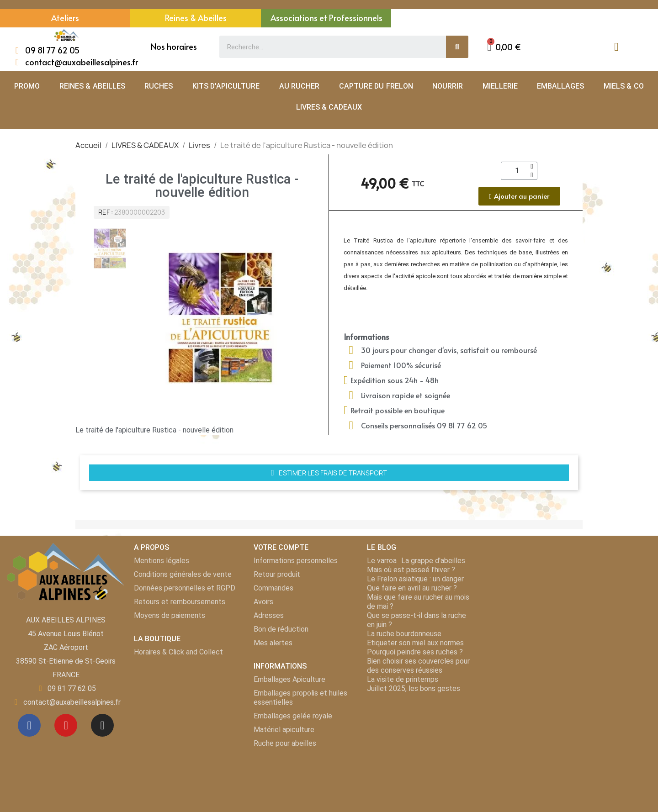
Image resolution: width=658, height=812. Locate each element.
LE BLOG (381, 547)
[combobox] (327, 47)
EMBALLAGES (560, 86)
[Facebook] (29, 725)
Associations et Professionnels (326, 18)
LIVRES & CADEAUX (329, 107)
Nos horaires (174, 46)
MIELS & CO (624, 86)
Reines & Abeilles (196, 18)
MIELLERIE (500, 86)
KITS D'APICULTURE (226, 86)
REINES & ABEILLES (92, 86)
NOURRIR (448, 86)
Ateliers (65, 18)
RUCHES (159, 86)
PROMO (27, 86)
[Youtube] (66, 725)
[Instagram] (102, 725)
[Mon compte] (616, 47)
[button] (504, 47)
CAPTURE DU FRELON (376, 86)
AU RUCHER (299, 86)
